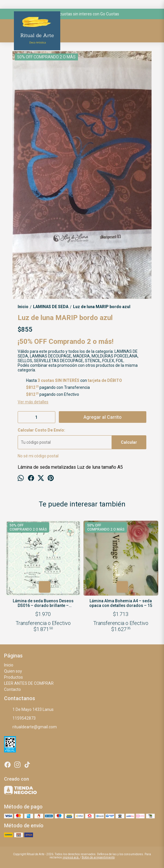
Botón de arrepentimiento (98, 857)
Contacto (12, 689)
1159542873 (20, 718)
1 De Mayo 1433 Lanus (29, 710)
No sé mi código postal (38, 456)
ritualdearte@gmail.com (30, 727)
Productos (13, 677)
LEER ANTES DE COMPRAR (29, 683)
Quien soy (13, 671)
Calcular (129, 442)
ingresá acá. (71, 857)
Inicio (9, 665)
